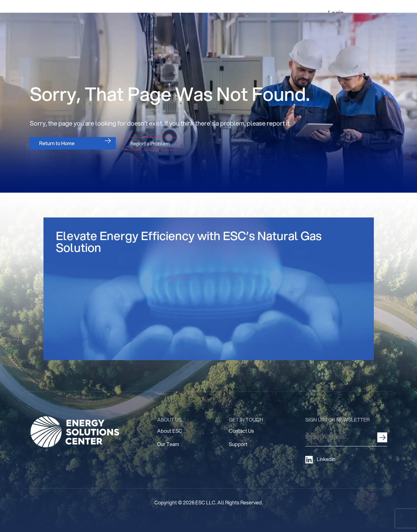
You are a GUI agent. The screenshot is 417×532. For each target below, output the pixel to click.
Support (238, 444)
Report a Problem (150, 143)
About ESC (170, 431)
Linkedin (320, 460)
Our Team (168, 444)
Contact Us (241, 431)
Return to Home (57, 143)
